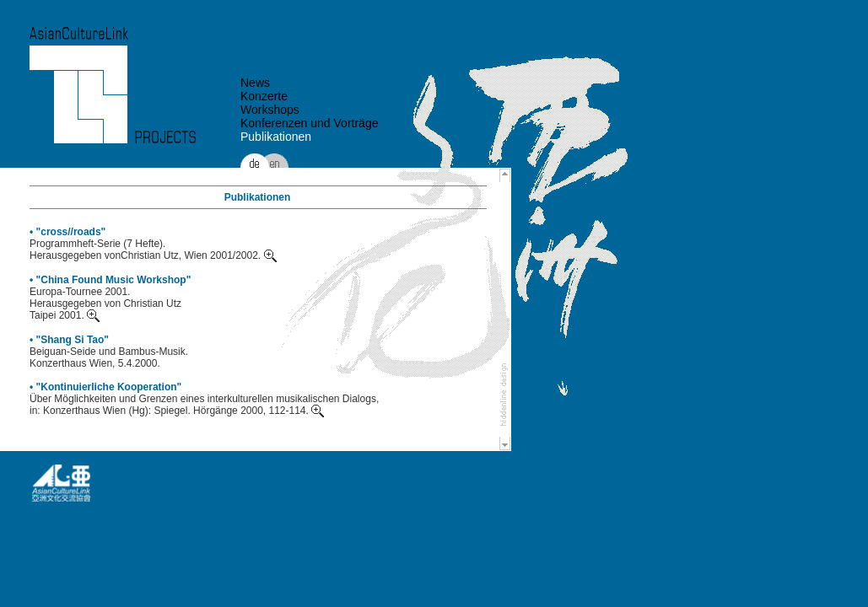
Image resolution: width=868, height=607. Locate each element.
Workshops (270, 110)
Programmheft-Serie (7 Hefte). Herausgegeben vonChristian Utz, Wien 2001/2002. (153, 250)
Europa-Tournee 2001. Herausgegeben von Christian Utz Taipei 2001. (105, 303)
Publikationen (276, 137)
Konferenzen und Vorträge (309, 123)
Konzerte (264, 96)
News (255, 83)
